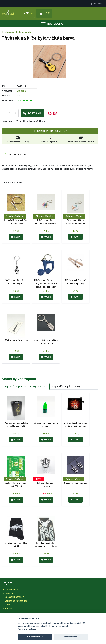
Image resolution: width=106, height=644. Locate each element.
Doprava (9, 593)
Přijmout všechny (35, 637)
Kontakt (8, 609)
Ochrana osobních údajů (16, 601)
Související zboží (13, 183)
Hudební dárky (8, 32)
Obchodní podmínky (14, 597)
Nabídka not (53, 24)
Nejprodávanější (61, 386)
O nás (7, 605)
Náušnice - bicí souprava (76, 483)
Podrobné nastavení (27, 629)
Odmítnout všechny (71, 637)
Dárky (77, 386)
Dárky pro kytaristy (24, 32)
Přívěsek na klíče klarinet (16, 340)
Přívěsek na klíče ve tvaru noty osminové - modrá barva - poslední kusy (46, 284)
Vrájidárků (22, 91)
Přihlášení (97, 4)
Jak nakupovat (12, 589)
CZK (28, 13)
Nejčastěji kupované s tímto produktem (26, 386)
